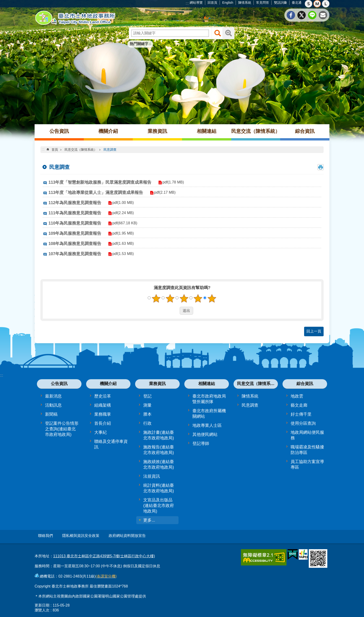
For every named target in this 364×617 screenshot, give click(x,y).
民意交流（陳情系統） (256, 131)
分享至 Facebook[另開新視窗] (291, 15)
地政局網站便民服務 (307, 435)
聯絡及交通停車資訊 (111, 444)
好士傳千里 (301, 414)
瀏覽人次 (42, 609)
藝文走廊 (299, 405)
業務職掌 (103, 414)
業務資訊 (157, 131)
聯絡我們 (45, 536)
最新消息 (53, 396)
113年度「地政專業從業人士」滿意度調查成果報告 (96, 193)
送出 (175, 311)
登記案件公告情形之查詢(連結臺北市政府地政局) (62, 429)
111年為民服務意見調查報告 (75, 213)
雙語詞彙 (280, 3)
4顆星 (198, 298)
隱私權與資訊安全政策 (81, 536)
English (228, 3)
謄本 (147, 414)
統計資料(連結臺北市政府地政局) (159, 488)
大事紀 (101, 432)
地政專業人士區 (207, 425)
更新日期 (42, 604)
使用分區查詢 (303, 423)
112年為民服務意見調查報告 (75, 203)
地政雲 (297, 396)
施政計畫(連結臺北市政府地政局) (159, 435)
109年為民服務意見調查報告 (75, 233)
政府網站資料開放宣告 (127, 536)
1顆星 (156, 298)
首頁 (55, 150)
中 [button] (317, 4)
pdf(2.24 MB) (121, 213)
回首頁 (212, 3)
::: (187, 3)
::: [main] (43, 149)
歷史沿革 (103, 396)
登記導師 (201, 444)
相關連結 (207, 131)
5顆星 (212, 298)
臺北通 (297, 3)
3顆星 (184, 298)
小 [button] (309, 4)
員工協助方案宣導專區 (307, 464)
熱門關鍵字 (139, 44)
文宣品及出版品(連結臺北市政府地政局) (159, 506)
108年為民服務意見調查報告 (75, 244)
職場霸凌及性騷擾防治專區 (307, 450)
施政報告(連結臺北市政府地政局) (159, 450)
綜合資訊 (305, 131)
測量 (147, 405)
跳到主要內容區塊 (2, 2)
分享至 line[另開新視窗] (312, 15)
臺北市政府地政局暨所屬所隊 (209, 399)
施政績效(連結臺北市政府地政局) (159, 464)
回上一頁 (314, 331)
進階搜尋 (228, 33)
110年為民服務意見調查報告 (75, 223)
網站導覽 (196, 3)
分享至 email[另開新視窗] (323, 15)
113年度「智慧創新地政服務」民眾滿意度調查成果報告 (100, 182)
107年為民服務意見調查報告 (75, 254)
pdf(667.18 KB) (123, 223)
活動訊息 (53, 405)
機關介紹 (108, 131)
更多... (149, 520)
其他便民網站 (205, 434)
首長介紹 (103, 423)
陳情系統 (245, 3)
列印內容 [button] (321, 167)
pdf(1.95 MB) (121, 233)
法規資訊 (152, 476)
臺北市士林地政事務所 (75, 18)
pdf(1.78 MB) (171, 182)
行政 (147, 423)
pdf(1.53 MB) (121, 254)
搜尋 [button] (218, 33)
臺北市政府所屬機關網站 (209, 414)
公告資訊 (59, 131)
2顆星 (170, 298)
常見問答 (263, 3)
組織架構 (103, 405)
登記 (147, 396)
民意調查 (110, 150)
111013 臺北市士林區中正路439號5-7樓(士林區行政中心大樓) (104, 554)
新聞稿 (51, 414)
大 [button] (326, 4)
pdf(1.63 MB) (121, 243)
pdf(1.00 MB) (121, 203)
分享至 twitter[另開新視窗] (302, 15)
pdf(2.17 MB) (163, 192)
